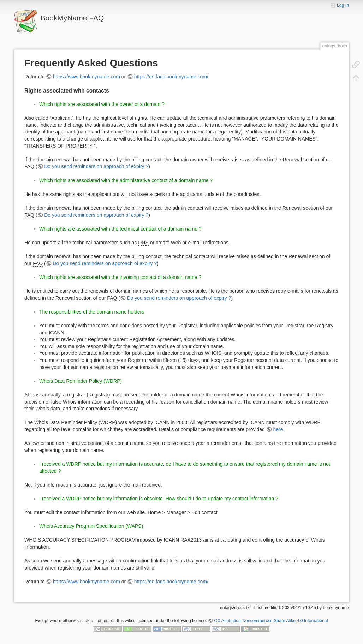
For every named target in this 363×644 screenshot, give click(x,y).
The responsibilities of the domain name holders (92, 312)
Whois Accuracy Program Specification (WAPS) (91, 526)
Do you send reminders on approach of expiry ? (96, 166)
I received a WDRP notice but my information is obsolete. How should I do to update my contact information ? (159, 499)
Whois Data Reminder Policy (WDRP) (81, 381)
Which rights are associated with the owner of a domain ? (102, 104)
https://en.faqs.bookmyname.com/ (171, 77)
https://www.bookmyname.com (87, 77)
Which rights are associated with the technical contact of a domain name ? (120, 229)
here (278, 429)
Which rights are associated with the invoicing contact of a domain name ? (120, 277)
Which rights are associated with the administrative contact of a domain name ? (126, 180)
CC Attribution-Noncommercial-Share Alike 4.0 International (271, 621)
